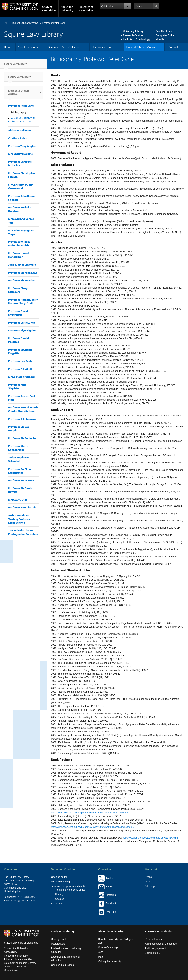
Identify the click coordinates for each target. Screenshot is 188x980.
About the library (28, 47)
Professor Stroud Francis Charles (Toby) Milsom (23, 409)
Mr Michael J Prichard (21, 377)
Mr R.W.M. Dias (18, 500)
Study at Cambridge (49, 9)
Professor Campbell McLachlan (20, 163)
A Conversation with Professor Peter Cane (22, 120)
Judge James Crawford (22, 265)
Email (108, 887)
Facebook (107, 903)
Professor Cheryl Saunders (18, 290)
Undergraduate (59, 939)
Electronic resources (104, 47)
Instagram (107, 895)
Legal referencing (60, 882)
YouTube (107, 912)
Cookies (60, 899)
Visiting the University (110, 961)
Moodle (160, 39)
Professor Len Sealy (20, 361)
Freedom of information (17, 956)
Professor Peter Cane (54, 23)
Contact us (175, 47)
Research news (153, 939)
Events (149, 877)
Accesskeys (57, 904)
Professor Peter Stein (21, 480)
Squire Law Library (16, 65)
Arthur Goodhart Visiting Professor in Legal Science (21, 519)
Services (53, 47)
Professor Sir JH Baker (22, 280)
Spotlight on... (152, 953)
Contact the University (16, 948)
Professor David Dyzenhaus (18, 313)
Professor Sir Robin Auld (23, 438)
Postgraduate (58, 944)
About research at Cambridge (161, 944)
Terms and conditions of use (70, 890)
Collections (75, 47)
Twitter (106, 878)
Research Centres (133, 35)
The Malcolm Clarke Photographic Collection (23, 532)
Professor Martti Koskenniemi (18, 448)
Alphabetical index (20, 130)
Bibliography (19, 112)
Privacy (59, 894)
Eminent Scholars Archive (25, 23)
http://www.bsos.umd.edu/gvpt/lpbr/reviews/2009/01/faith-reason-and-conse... (92, 827)
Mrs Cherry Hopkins (20, 154)
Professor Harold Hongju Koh (19, 255)
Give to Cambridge (108, 947)
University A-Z (12, 970)
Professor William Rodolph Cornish (19, 244)
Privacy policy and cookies (18, 959)
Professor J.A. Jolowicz (22, 419)
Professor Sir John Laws (23, 273)
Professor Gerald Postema (19, 340)
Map (100, 957)
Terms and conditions (15, 967)
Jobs (148, 882)
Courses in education (62, 965)
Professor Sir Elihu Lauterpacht (20, 471)
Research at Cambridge (86, 9)
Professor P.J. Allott (20, 369)
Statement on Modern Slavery (20, 963)
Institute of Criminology (137, 39)
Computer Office (165, 35)
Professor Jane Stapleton (17, 386)
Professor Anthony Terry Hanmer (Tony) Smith (23, 301)
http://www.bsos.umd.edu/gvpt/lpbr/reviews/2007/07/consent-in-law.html (89, 813)
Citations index (18, 138)
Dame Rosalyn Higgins (22, 330)
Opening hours (59, 877)
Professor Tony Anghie (22, 146)
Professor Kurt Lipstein (22, 507)
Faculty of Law (164, 31)
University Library (133, 31)
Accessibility (11, 952)
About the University (67, 9)
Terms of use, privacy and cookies (69, 886)
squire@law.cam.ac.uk (24, 901)
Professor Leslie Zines (22, 323)
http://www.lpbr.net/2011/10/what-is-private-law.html (150, 838)
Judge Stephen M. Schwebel (19, 459)
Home (6, 23)
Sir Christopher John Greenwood (21, 186)
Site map (150, 886)
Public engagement (155, 948)
